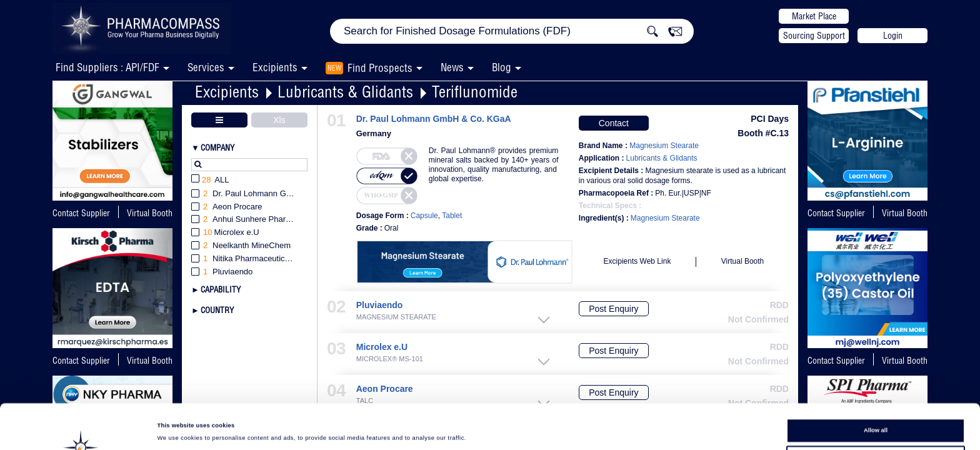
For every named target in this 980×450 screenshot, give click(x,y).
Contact (614, 123)
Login (893, 36)
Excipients (227, 92)
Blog (502, 67)
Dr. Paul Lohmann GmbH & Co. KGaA (434, 119)
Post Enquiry (613, 309)
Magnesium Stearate (665, 218)
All (210, 180)
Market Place (814, 16)
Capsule (424, 216)
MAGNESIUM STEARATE (396, 317)
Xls (279, 120)
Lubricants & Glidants (345, 92)
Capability (221, 289)
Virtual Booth (905, 213)
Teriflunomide (475, 92)
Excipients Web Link (637, 261)
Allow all (876, 388)
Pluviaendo (380, 305)
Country (217, 310)
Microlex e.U (382, 347)
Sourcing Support (814, 36)
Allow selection (876, 411)
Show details (519, 429)
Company (217, 147)
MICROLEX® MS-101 (390, 359)
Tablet (452, 216)
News (452, 67)
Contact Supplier (81, 213)
